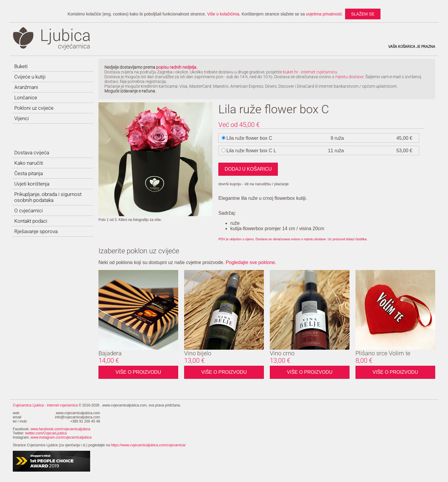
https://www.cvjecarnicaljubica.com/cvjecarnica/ (148, 445)
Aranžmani (26, 87)
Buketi (21, 66)
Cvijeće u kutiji (30, 77)
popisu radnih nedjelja (176, 67)
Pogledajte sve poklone (250, 262)
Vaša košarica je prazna (412, 47)
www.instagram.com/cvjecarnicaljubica (61, 437)
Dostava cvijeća (32, 153)
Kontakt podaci (31, 221)
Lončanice (26, 98)
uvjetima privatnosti (324, 14)
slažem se (363, 14)
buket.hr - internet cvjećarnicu (310, 72)
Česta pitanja (29, 173)
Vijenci (22, 118)
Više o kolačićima (223, 14)
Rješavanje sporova (36, 231)
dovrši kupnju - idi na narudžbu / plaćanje (253, 184)
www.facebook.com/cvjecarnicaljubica (60, 429)
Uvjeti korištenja (32, 184)
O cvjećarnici (29, 211)
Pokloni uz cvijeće (34, 108)
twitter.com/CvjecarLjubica (46, 433)
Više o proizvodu (138, 372)
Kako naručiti (29, 163)
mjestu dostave (349, 77)
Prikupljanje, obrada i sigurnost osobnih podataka (48, 197)
